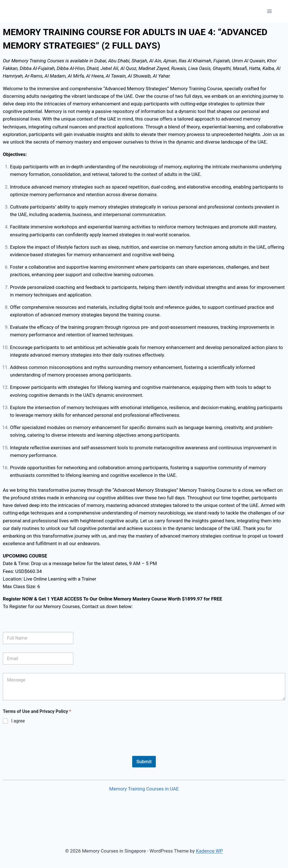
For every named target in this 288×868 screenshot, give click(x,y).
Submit (144, 762)
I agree (18, 721)
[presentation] (46, 752)
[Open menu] (269, 11)
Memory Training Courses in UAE (144, 789)
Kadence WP (210, 851)
